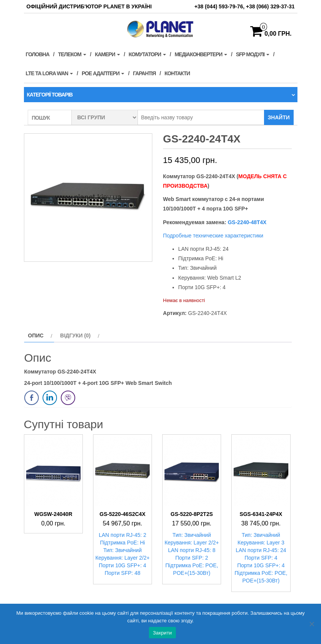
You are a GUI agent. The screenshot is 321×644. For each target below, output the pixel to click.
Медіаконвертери (201, 54)
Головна (38, 54)
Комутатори (147, 54)
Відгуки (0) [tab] (75, 335)
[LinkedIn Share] (50, 398)
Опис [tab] (36, 335)
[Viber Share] (68, 398)
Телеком (72, 54)
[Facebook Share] (32, 398)
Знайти (279, 117)
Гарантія (144, 73)
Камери (108, 54)
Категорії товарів (50, 95)
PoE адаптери (103, 73)
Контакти (177, 73)
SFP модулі (253, 54)
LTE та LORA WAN (50, 73)
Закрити (162, 633)
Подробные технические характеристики (213, 236)
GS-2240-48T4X (247, 222)
